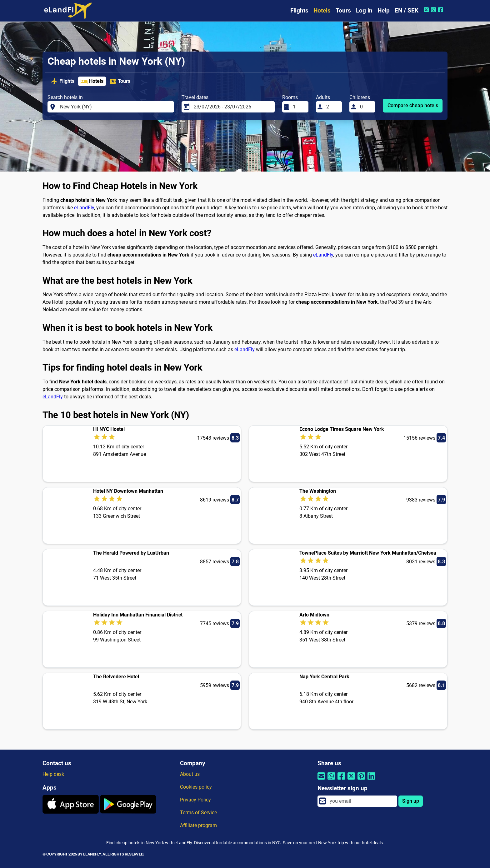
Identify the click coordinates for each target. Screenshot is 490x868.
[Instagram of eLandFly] (434, 10)
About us (190, 774)
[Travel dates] (232, 107)
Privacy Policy (195, 800)
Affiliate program (198, 825)
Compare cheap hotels (413, 105)
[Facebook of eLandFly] (441, 10)
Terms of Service (198, 813)
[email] (362, 801)
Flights (299, 10)
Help (384, 10)
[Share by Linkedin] (371, 780)
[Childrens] (366, 107)
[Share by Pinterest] (361, 780)
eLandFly (84, 208)
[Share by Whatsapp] (331, 780)
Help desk (53, 774)
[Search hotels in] (115, 107)
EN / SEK (407, 10)
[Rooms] (299, 107)
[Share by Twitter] (351, 780)
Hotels (322, 10)
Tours (343, 10)
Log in (364, 10)
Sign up (411, 801)
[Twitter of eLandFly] (427, 10)
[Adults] (332, 107)
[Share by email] (321, 780)
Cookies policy (196, 787)
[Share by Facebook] (341, 780)
